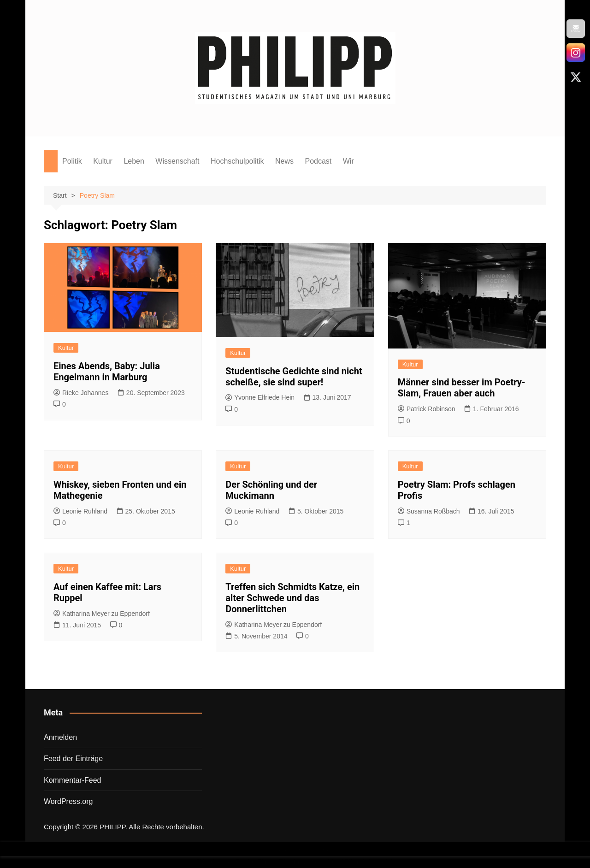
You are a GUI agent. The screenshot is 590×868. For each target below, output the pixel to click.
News (284, 161)
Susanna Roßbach (429, 511)
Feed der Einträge (73, 759)
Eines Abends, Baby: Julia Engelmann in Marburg (107, 372)
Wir (348, 161)
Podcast (318, 161)
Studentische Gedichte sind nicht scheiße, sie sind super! (294, 377)
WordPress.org (68, 801)
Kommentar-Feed (73, 780)
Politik (72, 161)
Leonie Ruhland (80, 511)
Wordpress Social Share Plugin (249, 862)
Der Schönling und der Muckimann (271, 490)
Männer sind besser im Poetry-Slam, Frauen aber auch (462, 388)
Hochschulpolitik (237, 161)
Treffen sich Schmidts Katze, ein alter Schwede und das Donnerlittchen (292, 598)
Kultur (103, 161)
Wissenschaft (177, 161)
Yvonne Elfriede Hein (260, 397)
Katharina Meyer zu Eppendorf (102, 614)
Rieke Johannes (81, 393)
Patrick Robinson (427, 409)
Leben (134, 161)
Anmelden (60, 737)
